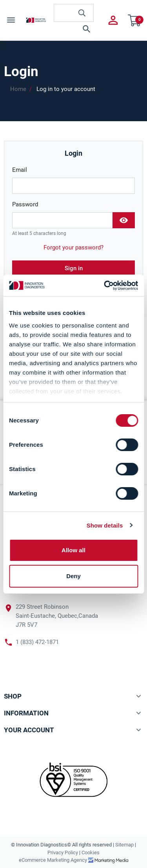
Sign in (74, 268)
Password (25, 204)
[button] (74, 29)
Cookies (91, 853)
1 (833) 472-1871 (37, 642)
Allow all (73, 550)
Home (18, 89)
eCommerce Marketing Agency (54, 860)
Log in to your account (66, 89)
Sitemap (124, 845)
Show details (105, 525)
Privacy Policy (63, 853)
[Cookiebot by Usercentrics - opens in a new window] (105, 286)
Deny (73, 576)
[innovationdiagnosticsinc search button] (82, 13)
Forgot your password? (73, 247)
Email (20, 170)
